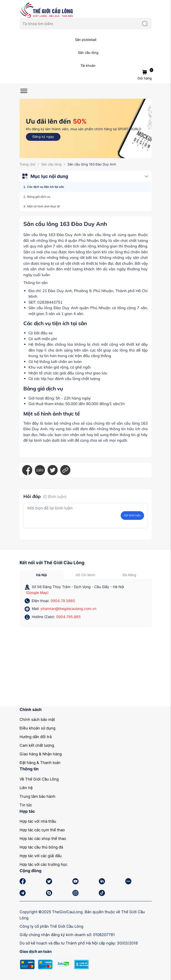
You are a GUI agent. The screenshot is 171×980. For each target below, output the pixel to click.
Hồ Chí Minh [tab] (85, 575)
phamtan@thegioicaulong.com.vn (68, 609)
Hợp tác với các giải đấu (41, 856)
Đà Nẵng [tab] (129, 575)
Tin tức (26, 805)
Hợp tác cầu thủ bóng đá (41, 847)
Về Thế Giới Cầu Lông (39, 779)
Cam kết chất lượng (37, 745)
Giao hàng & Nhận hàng (41, 754)
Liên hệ (26, 788)
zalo (40, 470)
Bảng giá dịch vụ (39, 197)
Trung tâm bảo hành (37, 796)
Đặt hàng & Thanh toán (40, 763)
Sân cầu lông (51, 164)
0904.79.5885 (63, 601)
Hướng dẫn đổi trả (36, 737)
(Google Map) (37, 593)
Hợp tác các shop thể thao (43, 838)
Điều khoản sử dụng (37, 728)
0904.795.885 (68, 617)
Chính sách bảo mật (37, 719)
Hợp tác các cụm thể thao (42, 830)
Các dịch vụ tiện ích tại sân (46, 187)
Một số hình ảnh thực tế (43, 206)
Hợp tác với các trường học (43, 864)
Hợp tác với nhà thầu (38, 821)
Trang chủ (27, 164)
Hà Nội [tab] (42, 575)
